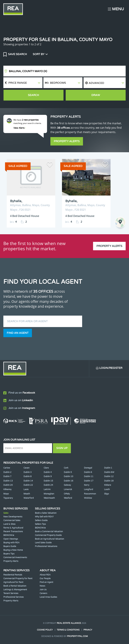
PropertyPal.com (77, 636)
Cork (66, 468)
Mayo (6, 494)
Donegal (88, 468)
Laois (26, 489)
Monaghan (49, 494)
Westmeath (49, 498)
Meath (27, 494)
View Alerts (20, 128)
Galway (67, 485)
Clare (46, 468)
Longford (89, 489)
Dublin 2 (7, 472)
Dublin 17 (89, 481)
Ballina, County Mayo (28, 71)
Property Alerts (67, 141)
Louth (107, 489)
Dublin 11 (89, 476)
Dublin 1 (108, 468)
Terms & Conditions (68, 630)
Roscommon (90, 494)
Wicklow (88, 498)
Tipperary (8, 498)
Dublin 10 (69, 476)
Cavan (26, 468)
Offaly (67, 494)
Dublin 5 (68, 472)
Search (33, 95)
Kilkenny (7, 489)
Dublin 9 (48, 476)
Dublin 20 (8, 485)
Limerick (68, 489)
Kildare (108, 485)
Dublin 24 (48, 485)
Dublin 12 (109, 476)
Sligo (106, 494)
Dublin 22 (28, 485)
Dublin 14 (28, 481)
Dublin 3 (28, 472)
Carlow (7, 468)
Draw (96, 95)
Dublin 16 (69, 481)
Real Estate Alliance (69, 623)
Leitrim (47, 489)
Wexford (68, 498)
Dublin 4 (48, 472)
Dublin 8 (28, 476)
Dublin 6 (88, 472)
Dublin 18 (109, 481)
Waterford (29, 498)
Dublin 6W (109, 472)
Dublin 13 (8, 481)
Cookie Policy (45, 630)
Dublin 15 (48, 481)
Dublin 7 (7, 476)
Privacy (88, 630)
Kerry (87, 485)
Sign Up (62, 448)
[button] (105, 83)
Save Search (17, 54)
